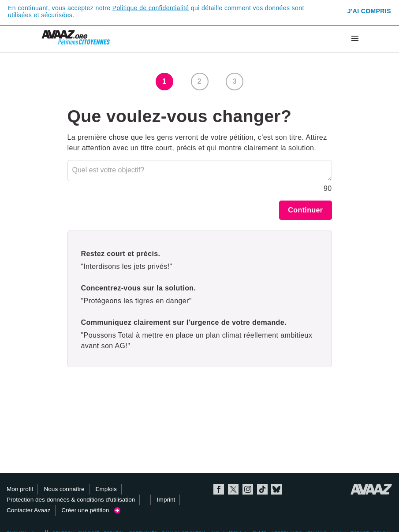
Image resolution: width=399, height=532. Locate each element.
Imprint (166, 500)
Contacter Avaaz (29, 510)
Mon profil (20, 489)
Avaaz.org (371, 489)
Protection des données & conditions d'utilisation (71, 500)
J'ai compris (369, 11)
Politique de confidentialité (151, 8)
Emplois (106, 489)
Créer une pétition (91, 510)
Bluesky (276, 489)
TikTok (262, 489)
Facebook (219, 489)
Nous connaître (64, 489)
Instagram (248, 489)
